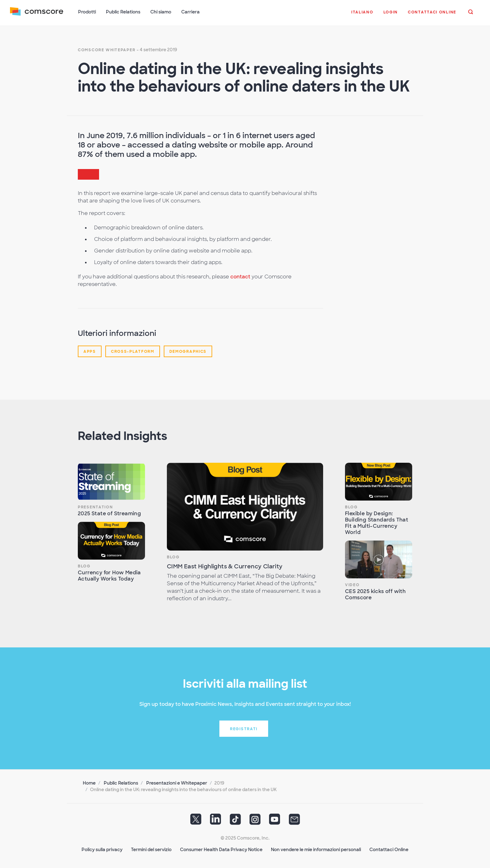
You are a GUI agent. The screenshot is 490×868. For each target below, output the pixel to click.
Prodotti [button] (87, 12)
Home (89, 783)
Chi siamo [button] (161, 12)
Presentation (95, 507)
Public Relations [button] (123, 12)
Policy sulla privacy (102, 850)
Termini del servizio (151, 850)
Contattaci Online (389, 850)
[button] (362, 15)
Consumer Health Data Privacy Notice (221, 850)
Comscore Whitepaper (107, 50)
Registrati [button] (244, 729)
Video (352, 585)
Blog (84, 566)
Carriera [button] (190, 12)
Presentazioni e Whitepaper (177, 783)
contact (240, 277)
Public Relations (121, 783)
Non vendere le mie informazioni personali (316, 850)
